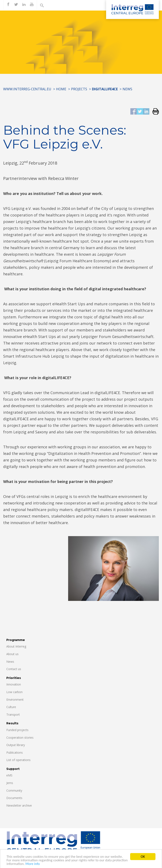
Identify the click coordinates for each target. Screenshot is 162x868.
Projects (79, 89)
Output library (16, 745)
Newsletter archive (19, 805)
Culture (11, 707)
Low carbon (14, 692)
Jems (10, 783)
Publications (15, 752)
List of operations (18, 760)
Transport (13, 715)
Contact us (14, 669)
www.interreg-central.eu (27, 89)
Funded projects (17, 730)
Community (14, 790)
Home (61, 89)
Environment (15, 700)
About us (12, 654)
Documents (14, 798)
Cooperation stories (20, 738)
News (127, 89)
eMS (9, 775)
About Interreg (16, 646)
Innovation (14, 684)
